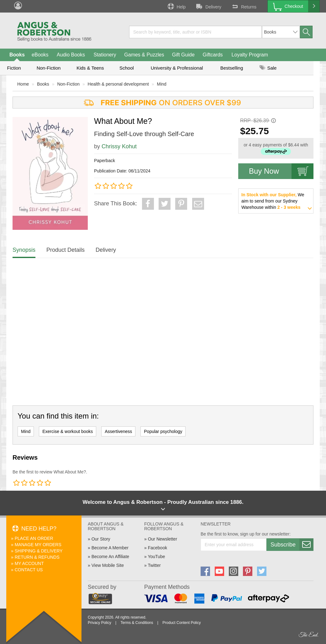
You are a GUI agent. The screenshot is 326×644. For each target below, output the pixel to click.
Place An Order (34, 538)
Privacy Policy (100, 623)
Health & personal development (118, 84)
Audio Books (71, 55)
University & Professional (177, 68)
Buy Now (281, 171)
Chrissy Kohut (119, 146)
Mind (162, 84)
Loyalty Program (250, 55)
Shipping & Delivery (39, 551)
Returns (244, 6)
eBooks (40, 55)
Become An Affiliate (110, 557)
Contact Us (29, 570)
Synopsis (24, 250)
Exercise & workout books (68, 431)
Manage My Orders (38, 545)
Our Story (101, 539)
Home (23, 84)
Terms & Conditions (137, 623)
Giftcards (213, 55)
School (127, 68)
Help (176, 6)
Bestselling (232, 68)
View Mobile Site (108, 565)
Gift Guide (183, 55)
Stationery (105, 55)
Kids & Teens (90, 68)
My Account (29, 563)
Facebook (158, 548)
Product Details (66, 250)
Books (17, 55)
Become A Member (110, 548)
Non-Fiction (49, 68)
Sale (268, 68)
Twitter (154, 565)
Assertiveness (118, 431)
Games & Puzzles (144, 55)
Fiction (14, 68)
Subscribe (292, 545)
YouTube (156, 557)
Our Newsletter (163, 539)
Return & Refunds (37, 557)
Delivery (208, 6)
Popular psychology (163, 431)
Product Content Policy (181, 623)
